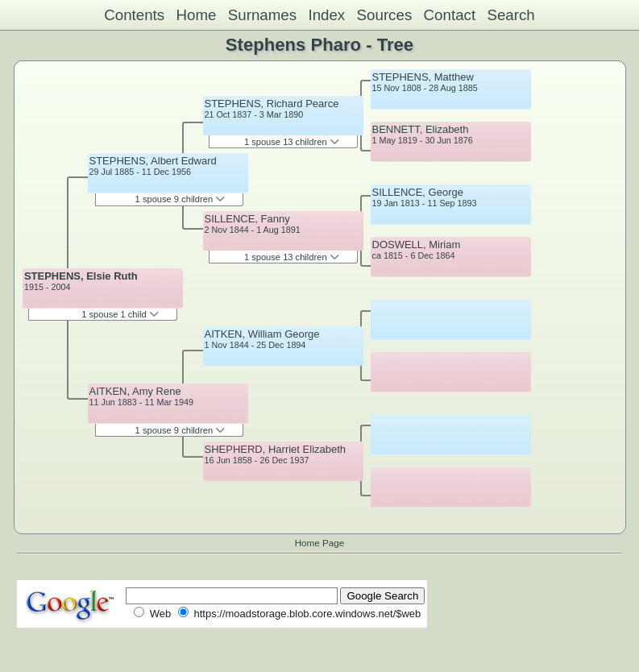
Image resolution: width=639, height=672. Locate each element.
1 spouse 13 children (292, 142)
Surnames (262, 15)
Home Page (320, 543)
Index (326, 15)
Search (510, 15)
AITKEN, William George (262, 334)
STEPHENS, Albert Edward (153, 161)
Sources (385, 15)
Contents (134, 15)
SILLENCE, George (418, 192)
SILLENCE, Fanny (247, 219)
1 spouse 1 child (120, 314)
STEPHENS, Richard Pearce (272, 104)
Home (196, 15)
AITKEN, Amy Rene (135, 391)
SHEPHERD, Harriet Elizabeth (276, 449)
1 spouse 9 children (180, 199)
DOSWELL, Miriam (417, 245)
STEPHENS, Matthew (423, 77)
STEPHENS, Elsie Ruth (81, 276)
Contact (450, 15)
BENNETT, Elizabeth (421, 129)
